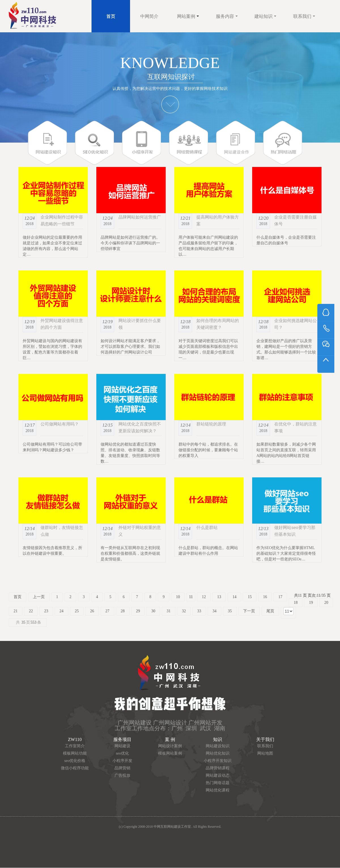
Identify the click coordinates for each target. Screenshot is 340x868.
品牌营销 (122, 768)
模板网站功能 (75, 753)
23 (46, 611)
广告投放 (122, 775)
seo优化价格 (75, 761)
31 (169, 611)
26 (92, 611)
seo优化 (123, 753)
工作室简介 (75, 746)
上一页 (39, 597)
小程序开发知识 (218, 761)
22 (31, 611)
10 (178, 597)
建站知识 (265, 16)
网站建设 (122, 746)
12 (204, 597)
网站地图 (265, 753)
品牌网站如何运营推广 (140, 217)
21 (16, 611)
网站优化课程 (218, 790)
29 (138, 611)
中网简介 (149, 16)
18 (296, 603)
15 (250, 597)
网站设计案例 (170, 746)
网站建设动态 (218, 775)
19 (311, 603)
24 (61, 611)
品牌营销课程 (218, 768)
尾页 (270, 611)
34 (214, 611)
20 (326, 603)
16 (265, 597)
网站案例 (188, 16)
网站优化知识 (218, 753)
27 (107, 611)
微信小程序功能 (75, 768)
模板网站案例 (170, 753)
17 (280, 597)
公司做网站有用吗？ (60, 424)
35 (230, 611)
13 (219, 597)
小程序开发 (122, 761)
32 (184, 611)
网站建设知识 (218, 746)
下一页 (249, 611)
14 (234, 597)
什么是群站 (207, 527)
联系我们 (304, 16)
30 (153, 611)
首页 (111, 16)
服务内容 (227, 16)
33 (199, 611)
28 (123, 611)
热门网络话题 (218, 783)
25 (77, 611)
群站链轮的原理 (211, 424)
